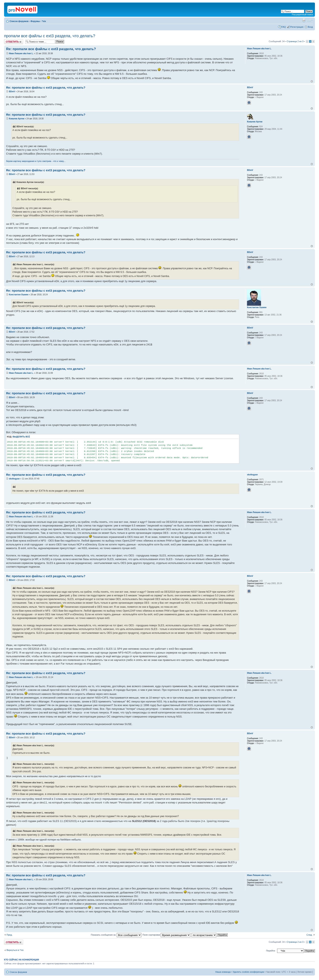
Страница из (295, 41)
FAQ (284, 27)
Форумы (35, 21)
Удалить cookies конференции (249, 972)
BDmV (12, 92)
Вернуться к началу (312, 81)
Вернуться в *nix (15, 950)
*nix (44, 21)
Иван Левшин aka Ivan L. (21, 53)
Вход (310, 27)
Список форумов (19, 21)
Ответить (14, 42)
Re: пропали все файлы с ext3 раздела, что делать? (51, 49)
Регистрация (297, 27)
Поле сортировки (166, 935)
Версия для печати (304, 20)
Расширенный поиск (302, 14)
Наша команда (223, 972)
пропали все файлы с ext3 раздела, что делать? (50, 36)
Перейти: (271, 951)
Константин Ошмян (19, 295)
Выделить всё (21, 437)
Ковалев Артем (17, 119)
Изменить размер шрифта (310, 20)
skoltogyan (14, 479)
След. (309, 935)
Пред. (9, 935)
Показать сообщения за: (116, 935)
